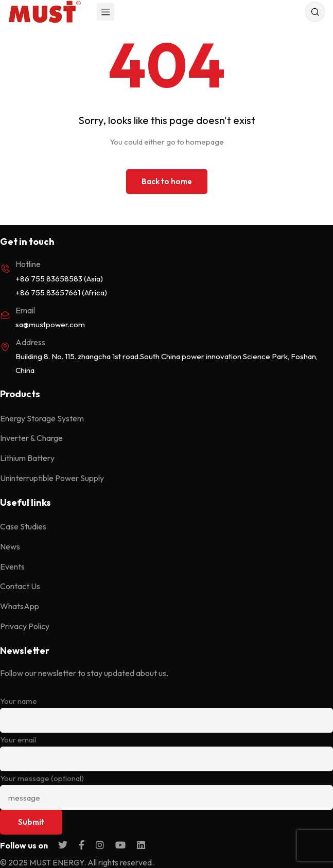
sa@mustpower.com (50, 324)
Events (12, 566)
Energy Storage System (42, 418)
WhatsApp (20, 606)
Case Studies (23, 526)
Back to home (167, 181)
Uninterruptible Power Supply (52, 478)
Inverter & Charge (31, 438)
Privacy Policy (25, 626)
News (10, 546)
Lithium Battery (27, 458)
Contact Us (20, 586)
